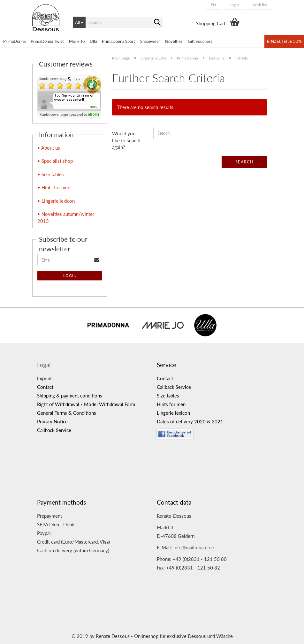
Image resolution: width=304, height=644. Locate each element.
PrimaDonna (14, 41)
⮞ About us (49, 148)
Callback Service (54, 430)
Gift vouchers (200, 41)
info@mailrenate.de (194, 547)
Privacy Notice (52, 421)
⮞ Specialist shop (55, 161)
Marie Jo (77, 41)
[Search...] (79, 22)
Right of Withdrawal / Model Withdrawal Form (86, 404)
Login (70, 275)
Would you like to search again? (126, 140)
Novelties (174, 41)
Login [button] (234, 5)
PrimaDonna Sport (118, 41)
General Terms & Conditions (67, 413)
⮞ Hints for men (54, 187)
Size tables (168, 396)
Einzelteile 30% (284, 41)
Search (244, 162)
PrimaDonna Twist (47, 41)
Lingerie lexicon (173, 413)
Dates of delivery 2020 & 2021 (190, 421)
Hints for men (171, 404)
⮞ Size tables (51, 174)
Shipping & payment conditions (70, 396)
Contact (45, 387)
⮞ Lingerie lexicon (56, 201)
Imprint (44, 378)
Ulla (93, 41)
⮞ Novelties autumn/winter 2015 (66, 217)
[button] (213, 5)
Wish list (259, 5)
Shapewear (150, 41)
